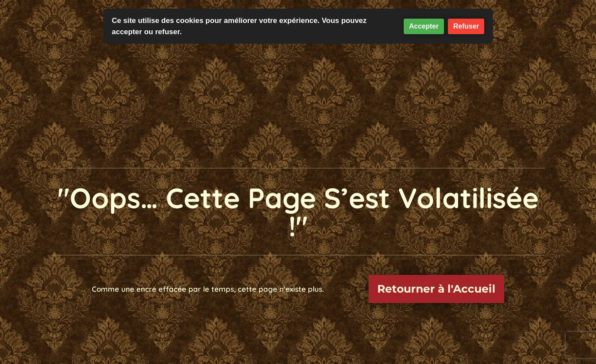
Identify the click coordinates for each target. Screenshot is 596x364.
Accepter (424, 26)
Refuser (466, 26)
